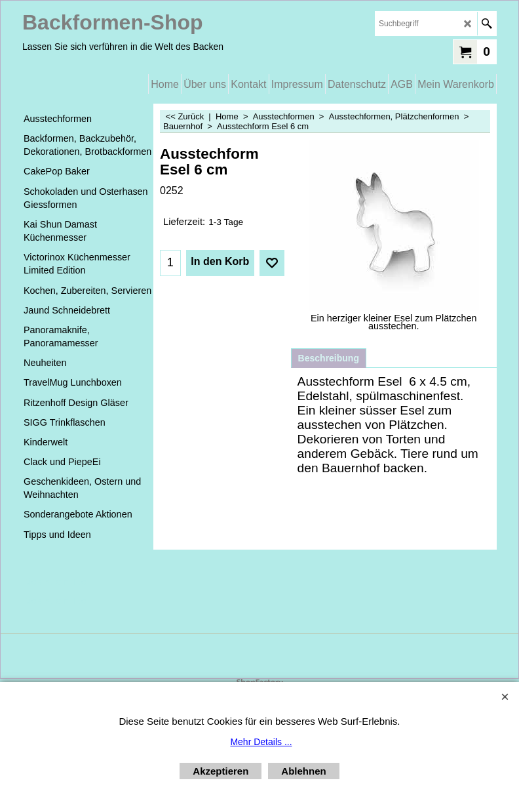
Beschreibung (329, 358)
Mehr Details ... (261, 742)
